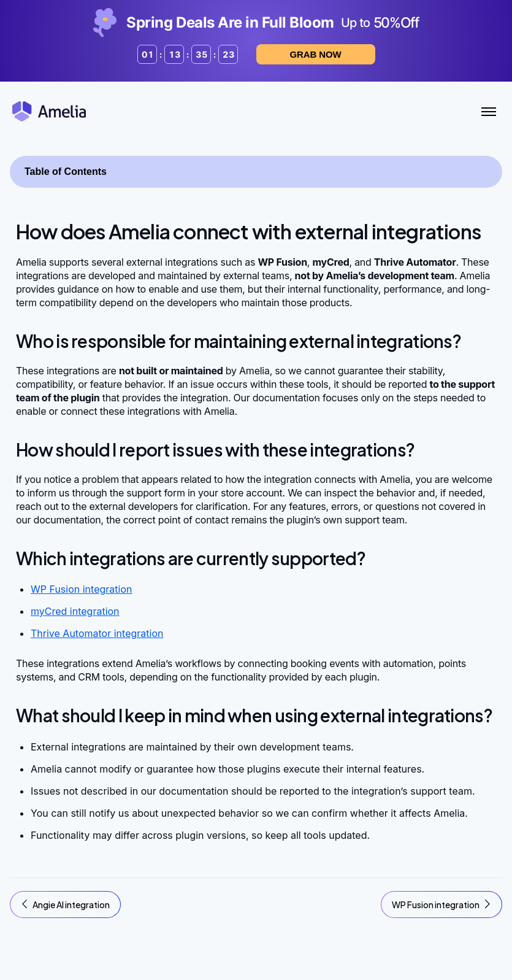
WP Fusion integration (81, 589)
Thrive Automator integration (97, 633)
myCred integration (75, 611)
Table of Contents (66, 172)
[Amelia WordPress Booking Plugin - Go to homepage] (49, 111)
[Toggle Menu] (489, 112)
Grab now (316, 54)
